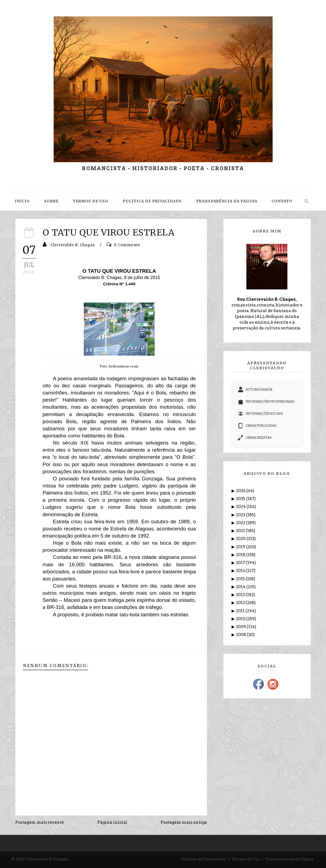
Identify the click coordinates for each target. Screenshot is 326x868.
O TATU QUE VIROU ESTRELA (109, 233)
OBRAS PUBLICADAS (257, 426)
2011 (241, 611)
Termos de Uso (246, 859)
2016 (241, 571)
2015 (241, 579)
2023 (241, 515)
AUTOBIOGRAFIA (255, 390)
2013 (241, 595)
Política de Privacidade (204, 859)
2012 (241, 603)
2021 (241, 531)
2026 (241, 491)
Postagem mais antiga (184, 822)
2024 (241, 507)
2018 (241, 555)
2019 (241, 547)
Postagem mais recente (40, 822)
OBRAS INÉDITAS (255, 438)
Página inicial (112, 822)
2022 (241, 523)
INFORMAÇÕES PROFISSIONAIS (266, 402)
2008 (241, 635)
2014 (241, 587)
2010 (241, 619)
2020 (241, 539)
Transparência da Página (289, 859)
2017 (241, 563)
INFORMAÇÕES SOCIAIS (260, 414)
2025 (241, 499)
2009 (241, 627)
